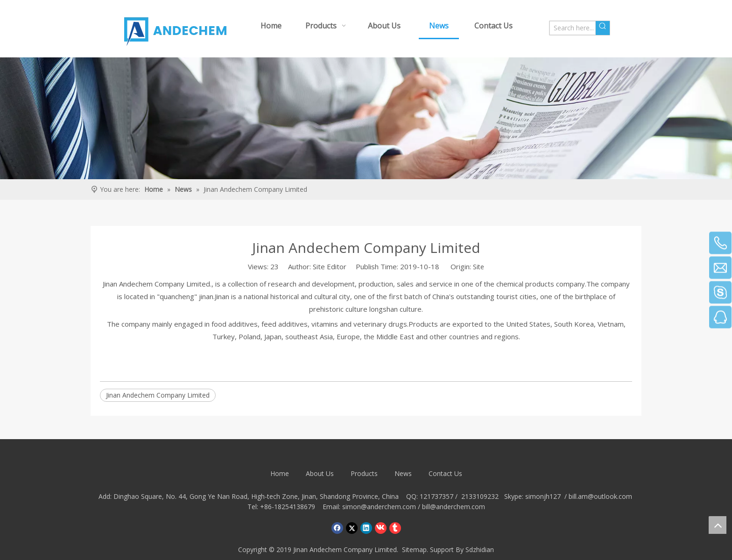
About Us (320, 473)
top (718, 525)
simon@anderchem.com (379, 507)
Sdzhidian (480, 549)
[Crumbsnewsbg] (366, 118)
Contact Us (445, 473)
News (403, 473)
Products (364, 473)
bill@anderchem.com (454, 507)
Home (280, 473)
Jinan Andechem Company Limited (158, 395)
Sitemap (414, 549)
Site (479, 267)
